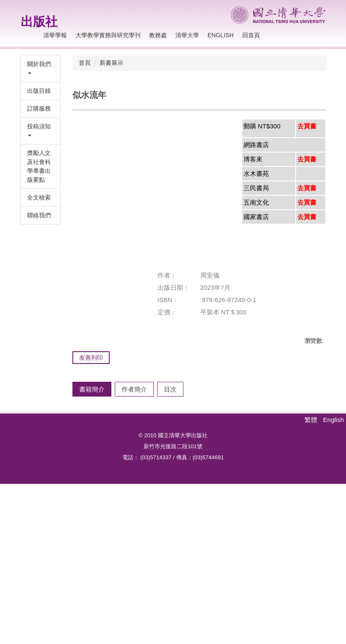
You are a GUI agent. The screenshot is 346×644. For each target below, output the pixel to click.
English (220, 35)
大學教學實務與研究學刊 (108, 35)
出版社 (39, 22)
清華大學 (187, 35)
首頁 (85, 63)
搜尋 (317, 35)
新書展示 (111, 63)
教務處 (158, 35)
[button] (40, 69)
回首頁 (251, 35)
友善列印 (91, 358)
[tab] (92, 413)
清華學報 (55, 35)
